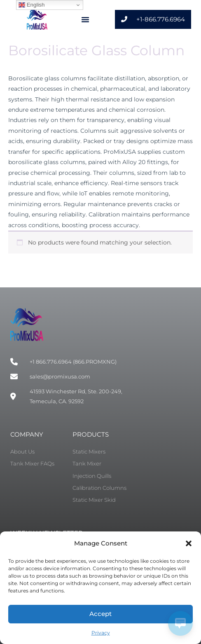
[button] (189, 543)
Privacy (101, 633)
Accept (100, 614)
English (32, 5)
